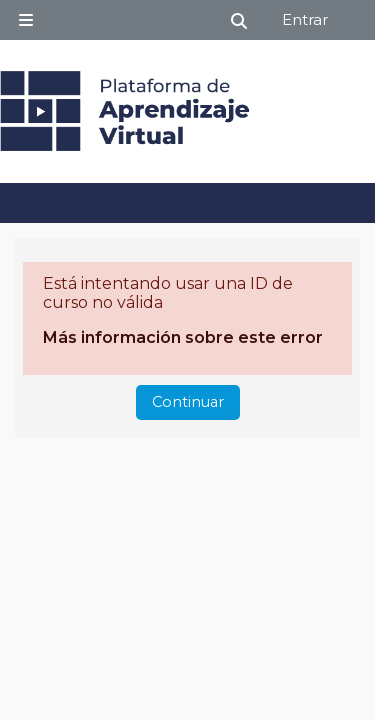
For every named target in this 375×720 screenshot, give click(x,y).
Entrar (305, 19)
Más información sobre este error (183, 337)
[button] (240, 20)
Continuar (188, 402)
